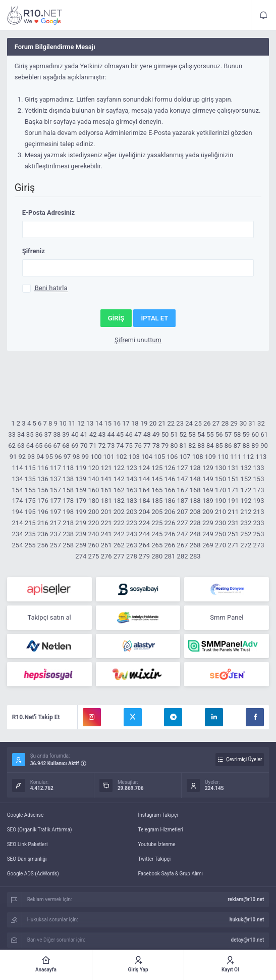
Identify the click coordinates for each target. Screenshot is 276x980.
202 (119, 512)
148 (195, 479)
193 (259, 501)
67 (57, 446)
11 (72, 423)
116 (43, 468)
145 (157, 479)
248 (195, 534)
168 (195, 490)
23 (180, 423)
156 (43, 490)
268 (195, 545)
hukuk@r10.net (247, 920)
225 (157, 523)
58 (237, 434)
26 (207, 423)
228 (195, 523)
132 (246, 468)
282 (183, 556)
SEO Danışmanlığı (27, 859)
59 (246, 434)
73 (111, 446)
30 (243, 423)
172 (246, 490)
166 (170, 490)
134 (18, 479)
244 (144, 534)
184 (144, 501)
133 (259, 468)
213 (259, 512)
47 (138, 434)
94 (40, 457)
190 (220, 501)
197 (56, 512)
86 (228, 446)
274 (81, 556)
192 (246, 501)
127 (183, 468)
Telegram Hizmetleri (161, 830)
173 (259, 490)
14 (99, 423)
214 (18, 523)
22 (171, 423)
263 (132, 545)
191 (233, 501)
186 (170, 501)
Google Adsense (25, 815)
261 (106, 545)
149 (208, 479)
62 (12, 446)
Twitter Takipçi (155, 859)
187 (183, 501)
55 (210, 434)
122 (119, 468)
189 (208, 501)
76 (138, 446)
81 (183, 446)
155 (30, 490)
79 (165, 446)
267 (183, 545)
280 (157, 556)
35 (30, 434)
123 (132, 468)
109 (210, 457)
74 (120, 446)
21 (162, 423)
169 (208, 490)
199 (81, 512)
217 (56, 523)
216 (43, 523)
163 (132, 490)
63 (21, 446)
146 (170, 479)
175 (30, 501)
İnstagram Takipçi (158, 815)
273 (259, 545)
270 (220, 545)
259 (81, 545)
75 (129, 446)
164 (144, 490)
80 (174, 446)
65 (39, 446)
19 (144, 423)
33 (12, 434)
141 (106, 479)
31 (252, 423)
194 (18, 512)
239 (81, 534)
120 (93, 468)
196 (43, 512)
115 (30, 468)
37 (48, 434)
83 (201, 446)
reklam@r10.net (246, 899)
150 (220, 479)
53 (192, 434)
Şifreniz (34, 251)
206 (170, 512)
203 (132, 512)
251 (233, 534)
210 (220, 512)
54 (201, 434)
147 (183, 479)
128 (195, 468)
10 (63, 423)
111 (236, 457)
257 (56, 545)
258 (68, 545)
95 (49, 457)
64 (30, 446)
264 (144, 545)
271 (233, 545)
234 (18, 534)
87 (237, 446)
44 (111, 434)
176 (43, 501)
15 (108, 423)
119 (81, 468)
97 (67, 457)
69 (75, 446)
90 (264, 446)
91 (13, 457)
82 (192, 446)
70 (84, 446)
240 (93, 534)
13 (90, 423)
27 (216, 423)
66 (48, 446)
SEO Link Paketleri (27, 844)
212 (246, 512)
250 (220, 534)
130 (220, 468)
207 (183, 512)
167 (183, 490)
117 (56, 468)
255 (30, 545)
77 (147, 446)
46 (129, 434)
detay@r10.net (248, 940)
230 (220, 523)
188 (195, 501)
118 (68, 468)
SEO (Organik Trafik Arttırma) (40, 830)
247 (183, 534)
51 (174, 434)
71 (93, 446)
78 (156, 446)
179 (81, 501)
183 (132, 501)
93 (31, 457)
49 (156, 434)
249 (208, 534)
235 (30, 534)
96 (58, 457)
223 (132, 523)
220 (93, 523)
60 (255, 434)
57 (228, 434)
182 (119, 501)
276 (106, 556)
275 (93, 556)
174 (18, 501)
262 (119, 545)
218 (68, 523)
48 (147, 434)
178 (68, 501)
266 (170, 545)
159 (81, 490)
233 (259, 523)
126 (170, 468)
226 (170, 523)
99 (86, 457)
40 (75, 434)
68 (66, 446)
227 (183, 523)
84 (210, 446)
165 (157, 490)
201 (106, 512)
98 (76, 457)
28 (225, 423)
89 (255, 446)
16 (117, 423)
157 (56, 490)
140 (93, 479)
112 (248, 457)
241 (106, 534)
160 (93, 490)
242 (119, 534)
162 (119, 490)
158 (68, 490)
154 (18, 490)
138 (68, 479)
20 (153, 423)
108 (198, 457)
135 (30, 479)
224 (144, 523)
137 (56, 479)
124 (144, 468)
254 (18, 545)
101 (109, 457)
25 (198, 423)
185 (157, 501)
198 (68, 512)
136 (43, 479)
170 (220, 490)
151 (233, 479)
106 (172, 457)
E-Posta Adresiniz (49, 213)
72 (102, 446)
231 (233, 523)
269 (208, 545)
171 (233, 490)
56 (219, 434)
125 (157, 468)
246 (170, 534)
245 (157, 534)
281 (170, 556)
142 (119, 479)
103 (134, 457)
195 (30, 512)
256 (43, 545)
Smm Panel (227, 617)
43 (102, 434)
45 (120, 434)
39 (66, 434)
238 (68, 534)
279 (144, 556)
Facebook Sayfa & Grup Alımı (171, 874)
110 (223, 457)
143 (132, 479)
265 (157, 545)
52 (183, 434)
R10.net (35, 15)
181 (106, 501)
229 (208, 523)
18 (135, 423)
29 (234, 423)
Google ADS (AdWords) (33, 874)
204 (144, 512)
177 (56, 501)
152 (246, 479)
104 (147, 457)
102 (122, 457)
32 (261, 423)
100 (96, 457)
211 (233, 512)
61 (264, 434)
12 (81, 423)
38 (57, 434)
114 (18, 468)
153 (259, 479)
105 (159, 457)
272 (246, 545)
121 (106, 468)
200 (93, 512)
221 (106, 523)
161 (106, 490)
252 (246, 534)
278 (132, 556)
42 (93, 434)
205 (157, 512)
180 (93, 501)
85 (219, 446)
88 (246, 446)
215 (30, 523)
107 (185, 457)
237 (56, 534)
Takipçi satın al (49, 617)
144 (144, 479)
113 (261, 457)
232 (246, 523)
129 (208, 468)
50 (165, 434)
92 (22, 457)
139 (81, 479)
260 (93, 545)
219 (81, 523)
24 (189, 423)
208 (195, 512)
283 (195, 556)
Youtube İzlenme (157, 844)
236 (43, 534)
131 (233, 468)
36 (39, 434)
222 (119, 523)
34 (21, 434)
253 (259, 534)
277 (119, 556)
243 (132, 534)
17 (126, 423)
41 (84, 434)
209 (208, 512)
